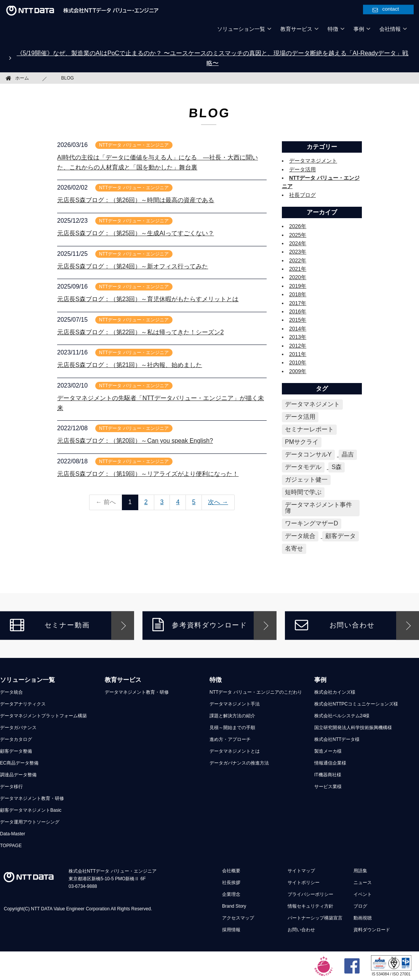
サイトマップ (301, 871)
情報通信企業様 (330, 763)
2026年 (298, 226)
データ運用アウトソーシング (30, 822)
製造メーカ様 (328, 751)
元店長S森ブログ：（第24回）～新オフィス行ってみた (133, 266)
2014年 (298, 329)
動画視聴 (363, 918)
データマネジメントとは (235, 751)
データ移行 (11, 787)
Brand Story (234, 906)
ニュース (363, 883)
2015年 (298, 320)
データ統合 (11, 692)
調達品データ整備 (18, 775)
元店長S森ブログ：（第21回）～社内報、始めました (130, 365)
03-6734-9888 (83, 886)
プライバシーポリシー (310, 894)
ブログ (360, 906)
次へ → (218, 502)
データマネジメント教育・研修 (32, 798)
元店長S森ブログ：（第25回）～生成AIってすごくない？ (136, 233)
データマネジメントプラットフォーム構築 (43, 716)
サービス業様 (328, 787)
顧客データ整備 (16, 751)
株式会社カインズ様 (335, 692)
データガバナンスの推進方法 (239, 763)
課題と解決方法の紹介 (232, 716)
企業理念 (231, 894)
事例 (320, 680)
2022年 (298, 260)
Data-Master (13, 834)
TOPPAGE (11, 846)
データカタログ (16, 739)
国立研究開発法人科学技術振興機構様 (353, 728)
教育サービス (123, 680)
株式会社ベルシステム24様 (342, 716)
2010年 (298, 362)
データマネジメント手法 (235, 704)
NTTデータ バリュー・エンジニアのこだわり (256, 692)
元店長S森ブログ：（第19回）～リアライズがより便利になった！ (148, 474)
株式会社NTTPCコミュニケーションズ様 (356, 704)
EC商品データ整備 (19, 763)
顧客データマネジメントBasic (31, 810)
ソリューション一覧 (27, 680)
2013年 (298, 337)
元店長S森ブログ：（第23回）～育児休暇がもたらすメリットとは (148, 299)
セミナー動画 (50, 625)
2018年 (298, 294)
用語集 (360, 871)
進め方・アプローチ (230, 739)
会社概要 (231, 871)
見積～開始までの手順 (232, 728)
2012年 (298, 346)
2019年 (298, 286)
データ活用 (302, 169)
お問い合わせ (335, 625)
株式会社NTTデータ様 (337, 739)
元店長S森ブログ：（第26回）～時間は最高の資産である (136, 200)
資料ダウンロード (372, 930)
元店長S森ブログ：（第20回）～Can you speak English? (135, 441)
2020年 (298, 277)
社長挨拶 (231, 883)
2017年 (298, 303)
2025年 (298, 235)
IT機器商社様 (328, 775)
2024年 (298, 243)
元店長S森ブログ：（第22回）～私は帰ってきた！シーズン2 (140, 332)
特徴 (216, 680)
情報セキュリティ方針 (310, 906)
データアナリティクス (23, 704)
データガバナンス (18, 728)
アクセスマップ (238, 918)
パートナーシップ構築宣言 (315, 918)
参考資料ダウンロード (200, 625)
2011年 (298, 354)
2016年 (298, 311)
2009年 (298, 371)
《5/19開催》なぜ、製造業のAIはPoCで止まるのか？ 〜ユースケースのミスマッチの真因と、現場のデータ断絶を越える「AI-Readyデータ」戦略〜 (213, 58)
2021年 (298, 269)
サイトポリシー (304, 883)
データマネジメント (313, 161)
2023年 (298, 252)
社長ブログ (302, 195)
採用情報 (231, 930)
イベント (363, 894)
